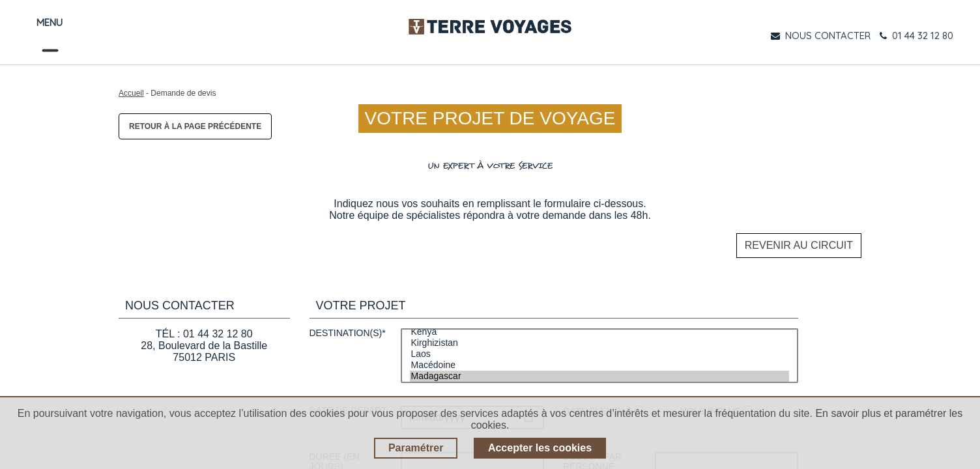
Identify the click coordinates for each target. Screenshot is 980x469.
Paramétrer (416, 448)
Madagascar (599, 372)
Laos (599, 350)
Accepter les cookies (540, 448)
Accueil (131, 93)
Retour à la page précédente (195, 126)
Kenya (599, 328)
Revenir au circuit (799, 243)
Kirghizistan (599, 339)
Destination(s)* (348, 329)
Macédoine (599, 361)
